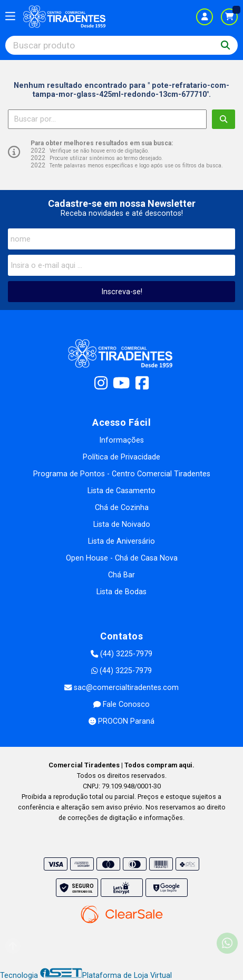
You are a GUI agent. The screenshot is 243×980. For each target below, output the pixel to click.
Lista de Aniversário (121, 541)
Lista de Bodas (121, 592)
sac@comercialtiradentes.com (121, 688)
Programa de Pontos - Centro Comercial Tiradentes (122, 474)
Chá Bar (121, 575)
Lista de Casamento (121, 491)
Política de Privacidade (121, 457)
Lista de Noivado (122, 524)
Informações (121, 440)
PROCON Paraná (121, 721)
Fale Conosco (121, 704)
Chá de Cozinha (122, 508)
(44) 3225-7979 (121, 654)
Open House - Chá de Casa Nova (122, 558)
